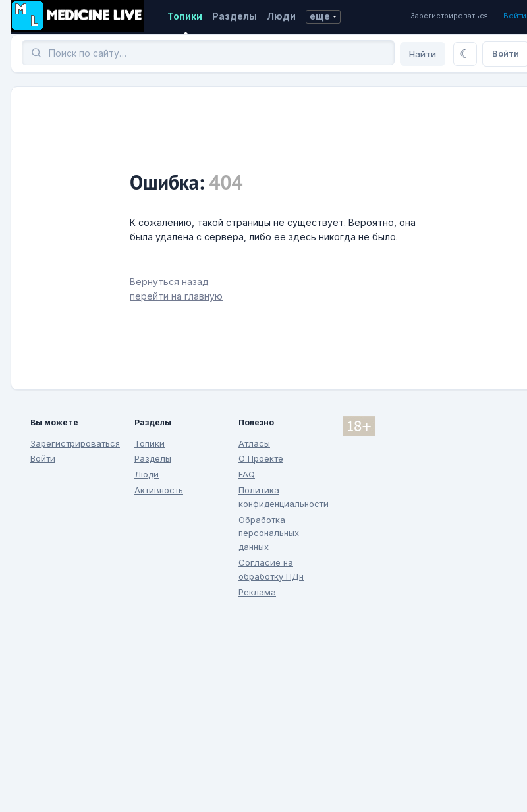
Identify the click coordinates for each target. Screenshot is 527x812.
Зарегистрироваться (449, 16)
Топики (185, 16)
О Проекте (261, 458)
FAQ (247, 474)
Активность (159, 490)
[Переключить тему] (465, 54)
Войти (515, 16)
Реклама (257, 592)
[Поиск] (208, 53)
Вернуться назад (169, 282)
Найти (423, 54)
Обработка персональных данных (269, 533)
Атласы (254, 443)
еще (320, 16)
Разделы (235, 16)
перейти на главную (176, 296)
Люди (281, 16)
